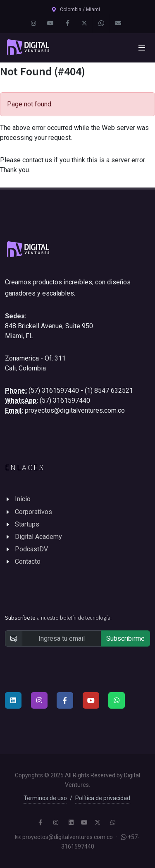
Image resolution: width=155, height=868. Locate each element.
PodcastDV (31, 549)
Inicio (23, 499)
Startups (27, 524)
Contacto (28, 561)
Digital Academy (38, 537)
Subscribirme (125, 638)
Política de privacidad (103, 798)
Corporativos (33, 512)
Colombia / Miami (76, 10)
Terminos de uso (45, 798)
